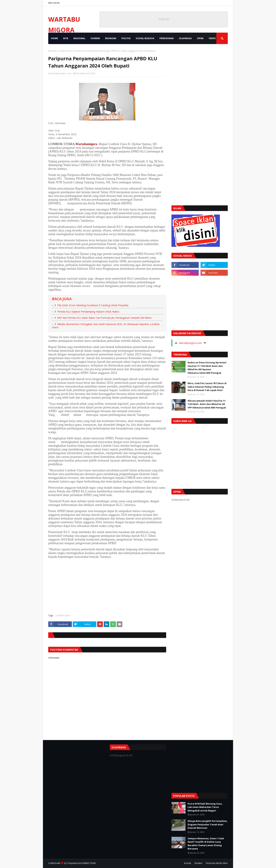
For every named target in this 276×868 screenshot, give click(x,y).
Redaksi (198, 863)
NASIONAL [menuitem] (79, 38)
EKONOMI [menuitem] (111, 38)
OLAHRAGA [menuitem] (185, 38)
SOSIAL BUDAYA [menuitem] (145, 38)
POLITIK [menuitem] (126, 38)
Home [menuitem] (54, 38)
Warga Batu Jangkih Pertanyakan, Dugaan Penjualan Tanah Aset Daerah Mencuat (208, 824)
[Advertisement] (107, 586)
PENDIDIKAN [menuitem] (167, 38)
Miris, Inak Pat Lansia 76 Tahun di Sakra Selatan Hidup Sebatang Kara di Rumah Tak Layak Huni (207, 387)
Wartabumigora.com (61, 73)
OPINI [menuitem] (200, 38)
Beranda (53, 51)
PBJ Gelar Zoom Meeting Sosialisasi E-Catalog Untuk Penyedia (93, 305)
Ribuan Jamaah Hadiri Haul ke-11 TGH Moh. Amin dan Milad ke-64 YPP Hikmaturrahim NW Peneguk (207, 404)
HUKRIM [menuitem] (95, 38)
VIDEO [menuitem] (212, 38)
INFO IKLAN (54, 3)
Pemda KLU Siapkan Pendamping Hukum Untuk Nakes (88, 312)
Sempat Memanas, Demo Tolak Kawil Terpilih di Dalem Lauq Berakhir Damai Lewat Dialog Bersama (206, 844)
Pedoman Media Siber (217, 863)
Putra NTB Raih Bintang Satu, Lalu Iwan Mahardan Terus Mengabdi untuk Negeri (205, 807)
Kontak (188, 863)
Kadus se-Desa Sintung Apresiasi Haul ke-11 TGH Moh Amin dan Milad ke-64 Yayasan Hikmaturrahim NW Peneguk (207, 368)
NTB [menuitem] (66, 38)
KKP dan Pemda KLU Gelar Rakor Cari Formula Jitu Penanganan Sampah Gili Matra (104, 318)
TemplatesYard (75, 863)
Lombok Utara (66, 51)
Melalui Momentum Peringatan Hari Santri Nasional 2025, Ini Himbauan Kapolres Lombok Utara (106, 326)
